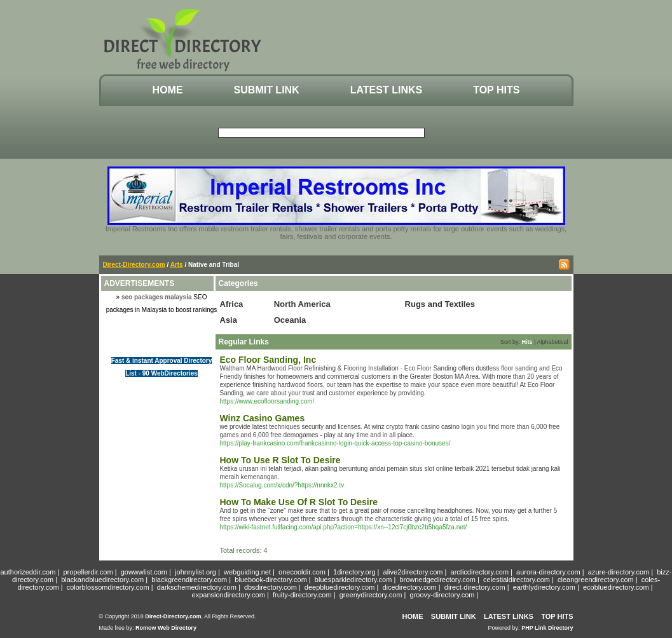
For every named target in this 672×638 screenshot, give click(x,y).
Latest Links (386, 90)
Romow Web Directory (166, 628)
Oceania (290, 320)
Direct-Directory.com (134, 265)
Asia (229, 320)
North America (302, 304)
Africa (232, 304)
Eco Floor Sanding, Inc (268, 360)
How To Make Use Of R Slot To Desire (299, 502)
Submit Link (267, 90)
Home (168, 90)
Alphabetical (552, 342)
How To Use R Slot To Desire (280, 460)
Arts (177, 265)
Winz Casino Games (263, 418)
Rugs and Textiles (440, 304)
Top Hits (496, 90)
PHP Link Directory (547, 628)
